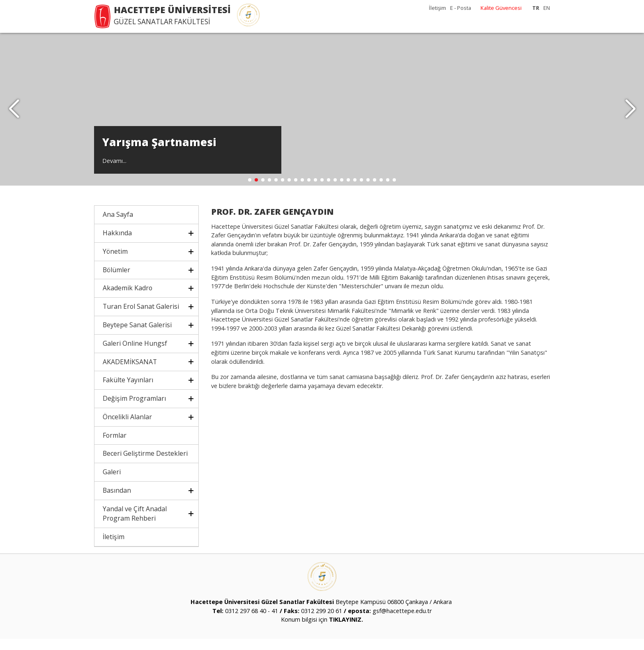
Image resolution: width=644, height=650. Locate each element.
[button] (630, 115)
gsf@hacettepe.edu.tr (402, 622)
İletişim (437, 8)
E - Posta (461, 8)
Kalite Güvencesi (501, 8)
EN (547, 8)
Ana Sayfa (118, 226)
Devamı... (114, 171)
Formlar (115, 446)
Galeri (112, 483)
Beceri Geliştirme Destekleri (145, 465)
